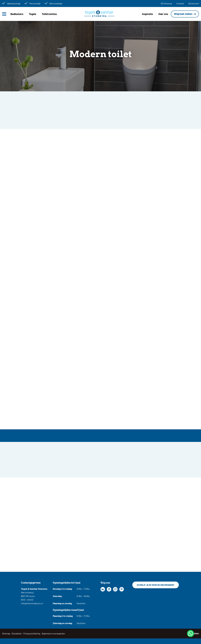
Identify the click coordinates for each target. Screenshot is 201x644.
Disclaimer (17, 633)
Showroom (194, 3)
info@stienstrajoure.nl (32, 603)
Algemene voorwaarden (53, 633)
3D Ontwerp (166, 3)
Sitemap (6, 633)
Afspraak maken (183, 14)
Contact (180, 3)
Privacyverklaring (32, 633)
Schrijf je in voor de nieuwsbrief (156, 585)
